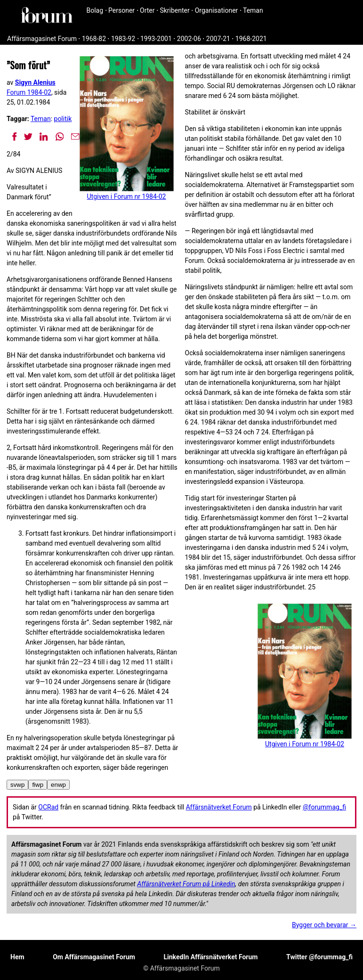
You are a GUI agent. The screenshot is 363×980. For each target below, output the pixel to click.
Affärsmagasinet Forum (42, 39)
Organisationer (217, 10)
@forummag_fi (324, 807)
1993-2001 (156, 39)
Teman (253, 10)
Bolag (95, 10)
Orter (147, 10)
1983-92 (123, 39)
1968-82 (94, 39)
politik (63, 119)
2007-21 (218, 39)
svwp (17, 785)
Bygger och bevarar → (324, 925)
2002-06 (189, 39)
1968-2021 (251, 39)
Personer (121, 10)
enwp (58, 785)
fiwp (38, 785)
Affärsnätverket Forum (219, 807)
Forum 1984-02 (29, 92)
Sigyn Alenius (35, 82)
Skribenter (174, 10)
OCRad (48, 807)
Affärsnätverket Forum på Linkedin (186, 884)
